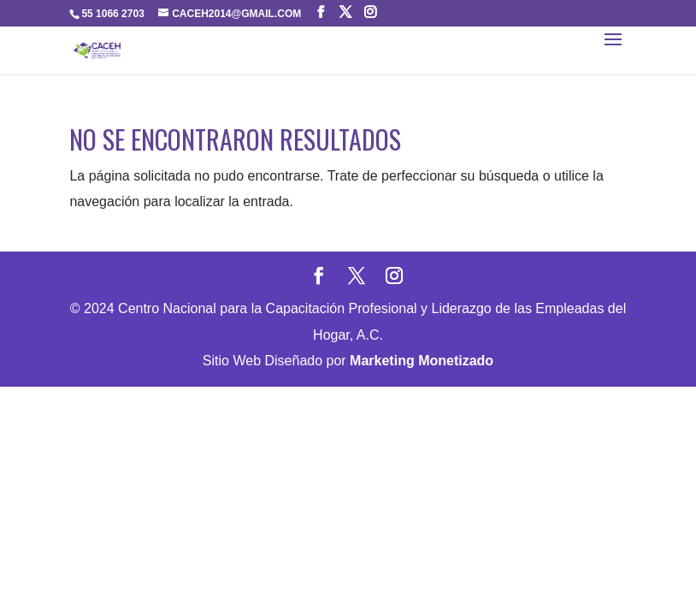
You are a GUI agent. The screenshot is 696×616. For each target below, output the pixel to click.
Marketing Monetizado (422, 361)
